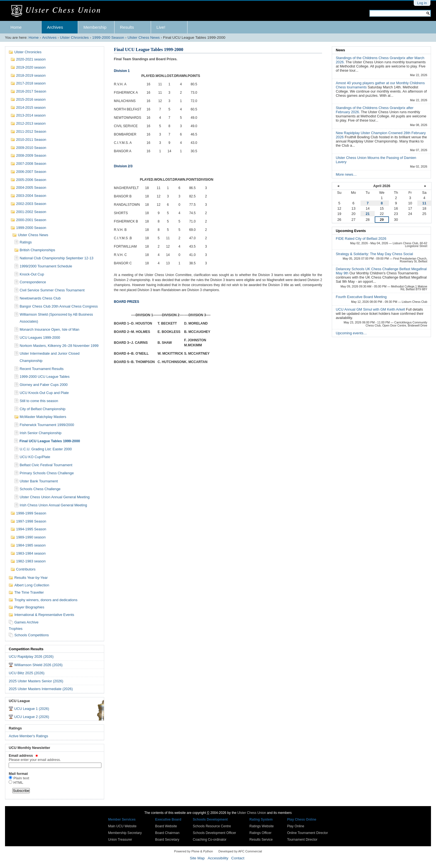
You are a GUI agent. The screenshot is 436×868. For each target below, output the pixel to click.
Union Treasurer (120, 840)
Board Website (166, 826)
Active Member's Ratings (28, 736)
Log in (422, 3)
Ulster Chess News (144, 38)
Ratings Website (261, 826)
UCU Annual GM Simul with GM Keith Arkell (371, 309)
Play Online (295, 826)
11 (424, 203)
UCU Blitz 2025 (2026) (26, 673)
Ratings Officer (260, 833)
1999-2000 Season (108, 38)
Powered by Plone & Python (193, 851)
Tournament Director (302, 840)
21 (367, 214)
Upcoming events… (351, 333)
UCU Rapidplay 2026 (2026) (31, 657)
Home (16, 27)
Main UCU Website (122, 826)
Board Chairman (167, 833)
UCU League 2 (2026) (32, 717)
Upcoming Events (351, 231)
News (340, 50)
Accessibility (218, 858)
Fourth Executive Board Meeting (361, 297)
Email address (54, 758)
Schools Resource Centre (212, 826)
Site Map (197, 858)
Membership (95, 27)
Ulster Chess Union (252, 813)
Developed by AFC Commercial (240, 851)
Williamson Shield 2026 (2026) (38, 665)
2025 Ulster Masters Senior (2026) (36, 681)
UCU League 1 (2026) (32, 709)
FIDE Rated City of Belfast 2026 (361, 239)
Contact (238, 858)
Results (127, 27)
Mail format (18, 774)
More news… (346, 174)
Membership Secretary (125, 833)
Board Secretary (167, 840)
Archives (55, 27)
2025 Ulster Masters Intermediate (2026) (41, 689)
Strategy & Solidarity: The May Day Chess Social (374, 254)
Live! (161, 27)
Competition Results (26, 649)
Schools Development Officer (214, 833)
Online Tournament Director (307, 833)
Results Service (261, 840)
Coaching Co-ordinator (210, 840)
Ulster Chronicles (74, 38)
